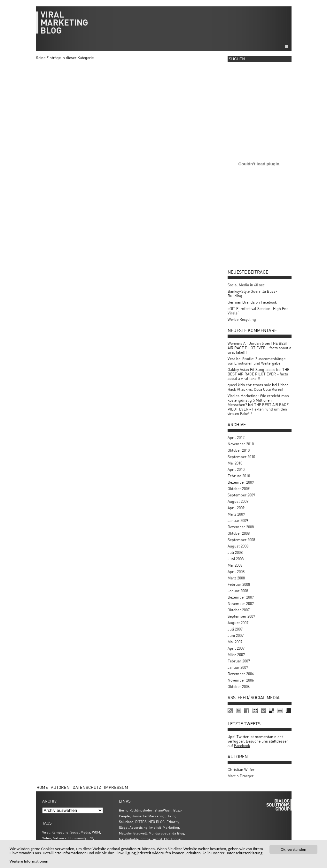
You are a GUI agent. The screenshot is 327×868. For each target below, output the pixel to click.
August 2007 (238, 623)
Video (47, 838)
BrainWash (163, 810)
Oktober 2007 (239, 610)
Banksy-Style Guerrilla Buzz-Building (252, 294)
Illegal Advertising (133, 827)
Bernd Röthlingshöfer (136, 810)
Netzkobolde (129, 839)
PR (91, 838)
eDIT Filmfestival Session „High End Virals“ (258, 311)
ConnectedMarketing (148, 816)
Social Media (80, 832)
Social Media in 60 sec (246, 285)
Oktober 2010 (239, 450)
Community (78, 838)
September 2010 (241, 457)
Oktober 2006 (239, 687)
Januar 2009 (238, 521)
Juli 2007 (235, 629)
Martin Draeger (241, 776)
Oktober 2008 (239, 533)
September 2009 (241, 495)
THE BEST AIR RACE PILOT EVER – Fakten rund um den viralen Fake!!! (258, 409)
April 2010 (236, 469)
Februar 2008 (239, 584)
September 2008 (241, 540)
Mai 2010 (235, 463)
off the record (151, 839)
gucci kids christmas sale (249, 385)
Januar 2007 (238, 667)
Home (42, 787)
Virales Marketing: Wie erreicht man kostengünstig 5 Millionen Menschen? (258, 400)
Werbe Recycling (242, 319)
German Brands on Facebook (252, 302)
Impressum (116, 787)
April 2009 (236, 508)
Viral (46, 832)
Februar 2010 (239, 476)
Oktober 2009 (239, 489)
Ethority (173, 822)
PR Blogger (173, 839)
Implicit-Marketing (164, 827)
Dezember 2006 (241, 674)
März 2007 (236, 655)
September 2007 (241, 616)
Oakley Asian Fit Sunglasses (251, 370)
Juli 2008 (235, 552)
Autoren (60, 787)
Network (60, 838)
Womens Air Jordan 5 (246, 343)
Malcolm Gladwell (133, 833)
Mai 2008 (235, 565)
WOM (96, 832)
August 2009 (238, 501)
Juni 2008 (236, 559)
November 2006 (241, 680)
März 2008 (236, 578)
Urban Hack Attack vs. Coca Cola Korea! (258, 387)
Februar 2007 (239, 661)
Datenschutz (87, 787)
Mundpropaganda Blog (166, 833)
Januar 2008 (238, 591)
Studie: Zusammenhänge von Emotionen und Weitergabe (257, 361)
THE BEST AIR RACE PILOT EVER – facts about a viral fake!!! (259, 348)
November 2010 (241, 444)
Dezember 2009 (241, 482)
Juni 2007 (236, 635)
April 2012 (236, 438)
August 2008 (238, 546)
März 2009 (236, 514)
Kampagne (60, 832)
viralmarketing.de (164, 26)
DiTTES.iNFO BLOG (150, 822)
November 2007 (241, 604)
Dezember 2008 (241, 527)
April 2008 (236, 572)
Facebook (242, 746)
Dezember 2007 (241, 597)
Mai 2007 (235, 642)
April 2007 (236, 648)
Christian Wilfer (241, 770)
